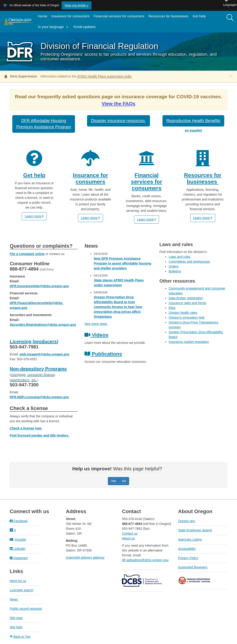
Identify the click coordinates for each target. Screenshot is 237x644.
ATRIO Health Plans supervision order (104, 76)
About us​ (128, 538)
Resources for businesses (169, 16)
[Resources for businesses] (203, 168)
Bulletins (175, 271)
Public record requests (26, 609)
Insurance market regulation (189, 342)
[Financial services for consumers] (147, 171)
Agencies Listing (190, 539)
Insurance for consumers (70, 16)
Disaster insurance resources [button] (118, 121)
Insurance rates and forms (188, 303)
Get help (199, 16)
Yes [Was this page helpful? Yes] (114, 481)
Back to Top (20, 637)
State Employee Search (195, 530)
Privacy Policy (188, 558)
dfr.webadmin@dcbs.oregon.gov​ (145, 560)
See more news (96, 324)
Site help (16, 627)
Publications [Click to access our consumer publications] (103, 354)
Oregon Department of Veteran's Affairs (194, 581)
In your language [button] (54, 27)
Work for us (18, 581)
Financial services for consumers (119, 16)
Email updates (86, 28)
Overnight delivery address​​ (85, 558)
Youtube (18, 539)
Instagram (19, 558)
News (14, 599)
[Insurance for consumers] (91, 173)
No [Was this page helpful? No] (124, 481)
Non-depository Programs (38, 374)
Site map (16, 618)
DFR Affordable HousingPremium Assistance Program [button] (44, 124)
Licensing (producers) (34, 342)
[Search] (230, 18)
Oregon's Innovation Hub (187, 317)
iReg (172, 308)
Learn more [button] (34, 216)
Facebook (19, 521)
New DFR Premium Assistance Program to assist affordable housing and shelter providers (122, 263)
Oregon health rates (183, 313)
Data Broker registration (186, 298)
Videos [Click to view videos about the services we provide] (96, 335)
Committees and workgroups (189, 262)
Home (43, 16)
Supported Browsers (193, 567)
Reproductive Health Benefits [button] (193, 121)
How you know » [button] (76, 5)
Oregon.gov (187, 521)
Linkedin (18, 549)
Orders (174, 266)
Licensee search (22, 590)
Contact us (130, 533)
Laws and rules (180, 257)
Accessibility (187, 549)
